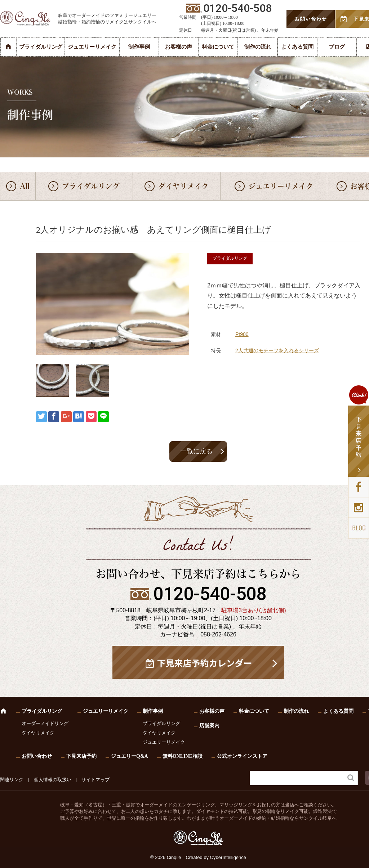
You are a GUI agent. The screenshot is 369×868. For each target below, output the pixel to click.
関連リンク (12, 780)
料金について (218, 47)
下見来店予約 (81, 756)
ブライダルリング (41, 47)
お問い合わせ (37, 756)
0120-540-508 (210, 594)
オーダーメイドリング (45, 723)
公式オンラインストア (242, 756)
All (25, 186)
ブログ (337, 47)
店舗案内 (209, 726)
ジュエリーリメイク (92, 47)
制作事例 (139, 47)
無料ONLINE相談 (183, 756)
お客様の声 (179, 47)
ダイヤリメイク (183, 186)
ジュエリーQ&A (130, 756)
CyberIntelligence (228, 857)
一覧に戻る (196, 451)
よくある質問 (297, 47)
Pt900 (242, 334)
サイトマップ (95, 780)
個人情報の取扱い (53, 780)
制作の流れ (258, 47)
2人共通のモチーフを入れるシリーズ (277, 350)
